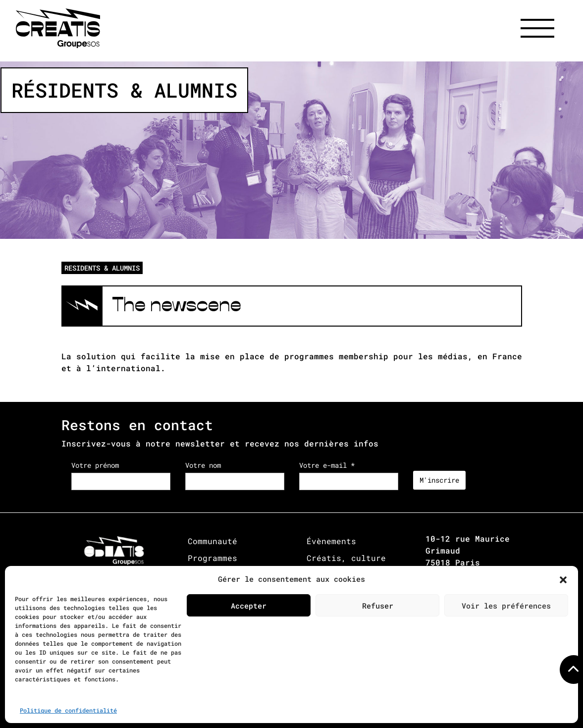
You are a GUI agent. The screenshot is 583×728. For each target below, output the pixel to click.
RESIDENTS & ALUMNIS (102, 268)
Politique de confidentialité (68, 710)
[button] (563, 579)
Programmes (212, 558)
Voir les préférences (506, 606)
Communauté (212, 541)
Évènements (331, 541)
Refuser (378, 606)
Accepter (249, 606)
